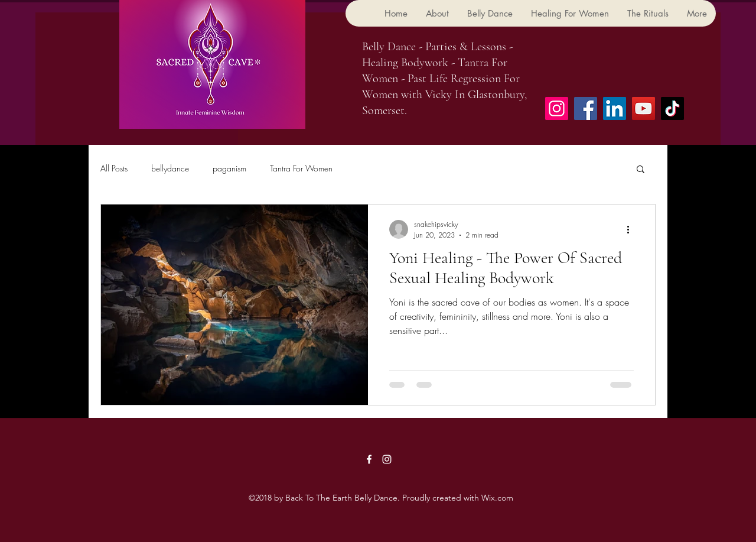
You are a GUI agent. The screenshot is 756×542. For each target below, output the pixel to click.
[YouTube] (643, 108)
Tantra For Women (301, 168)
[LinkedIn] (615, 108)
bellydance (170, 168)
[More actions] (632, 229)
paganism (229, 168)
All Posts (114, 168)
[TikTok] (672, 108)
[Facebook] (586, 108)
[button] (641, 170)
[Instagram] (557, 108)
